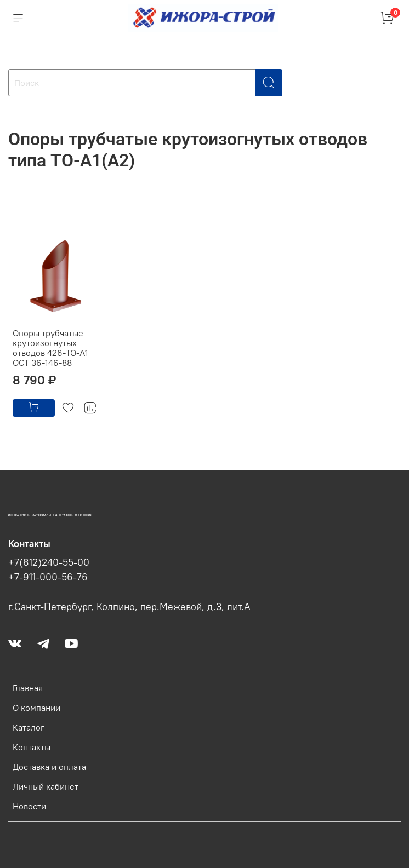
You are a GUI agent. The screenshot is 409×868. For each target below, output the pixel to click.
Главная (28, 688)
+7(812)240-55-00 (49, 562)
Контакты (32, 747)
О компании (36, 708)
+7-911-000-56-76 (48, 577)
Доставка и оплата (49, 767)
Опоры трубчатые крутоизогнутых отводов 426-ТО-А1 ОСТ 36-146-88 (50, 348)
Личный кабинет (46, 786)
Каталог (29, 727)
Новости (29, 806)
